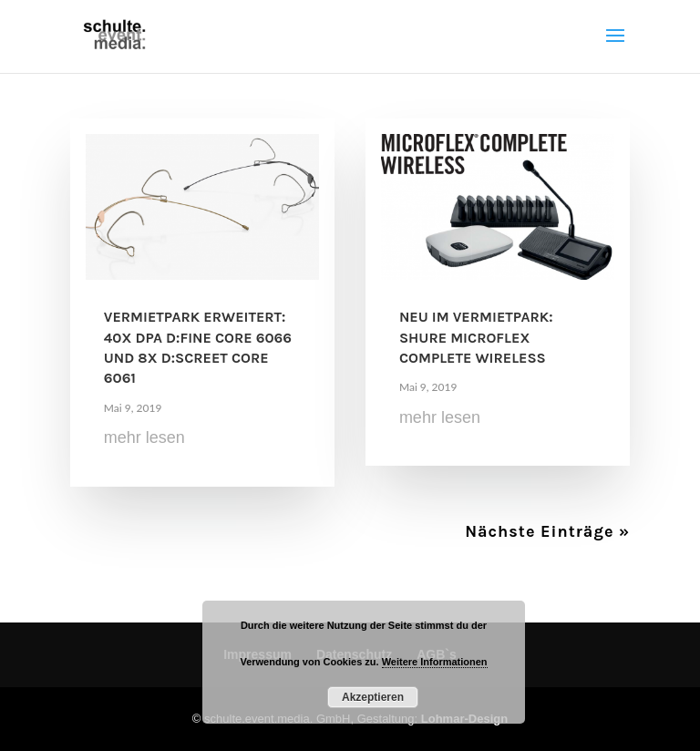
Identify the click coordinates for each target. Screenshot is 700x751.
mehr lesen (144, 437)
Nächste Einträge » (547, 531)
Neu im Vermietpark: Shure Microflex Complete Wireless (476, 337)
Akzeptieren (373, 697)
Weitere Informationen (435, 662)
